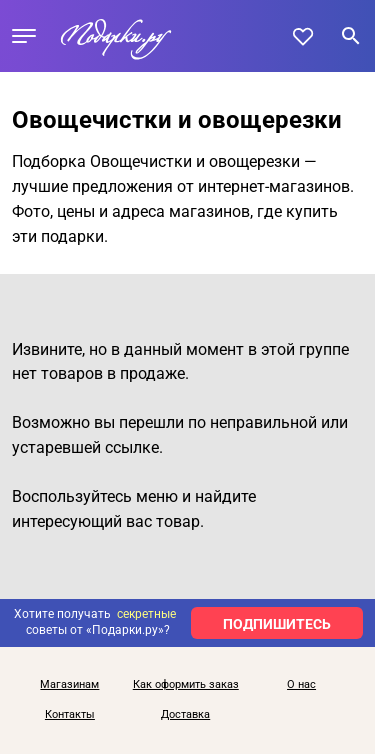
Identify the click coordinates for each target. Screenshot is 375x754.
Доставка (185, 715)
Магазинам (69, 685)
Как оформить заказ (186, 685)
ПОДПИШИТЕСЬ (277, 624)
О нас (301, 685)
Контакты (70, 715)
